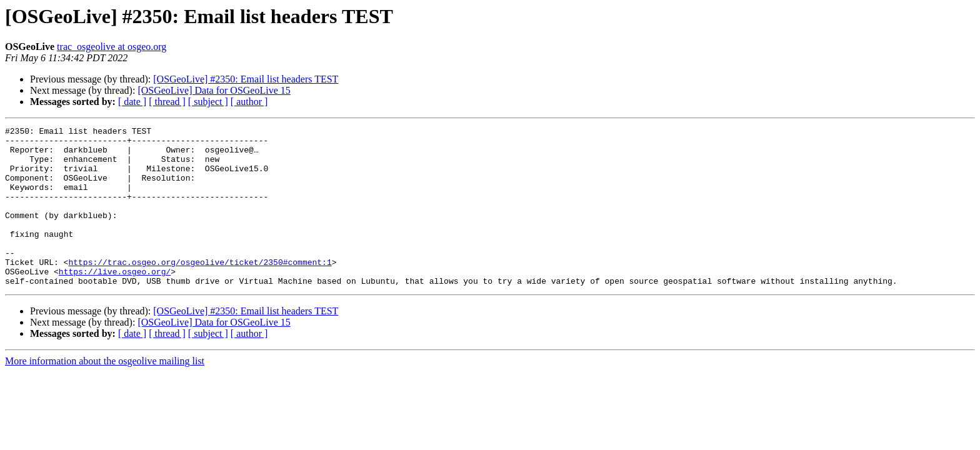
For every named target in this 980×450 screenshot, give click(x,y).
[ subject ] (208, 102)
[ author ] (249, 102)
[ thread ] (167, 102)
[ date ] (132, 102)
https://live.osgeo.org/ (115, 301)
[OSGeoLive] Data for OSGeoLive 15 (214, 90)
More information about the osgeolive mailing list (105, 393)
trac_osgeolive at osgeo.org (112, 47)
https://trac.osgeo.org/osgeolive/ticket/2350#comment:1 (200, 290)
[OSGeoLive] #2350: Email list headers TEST (246, 79)
